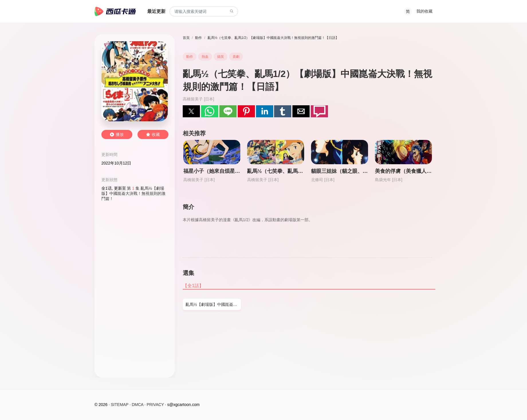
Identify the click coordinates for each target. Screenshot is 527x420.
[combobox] (204, 12)
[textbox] (204, 12)
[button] (191, 111)
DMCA (137, 405)
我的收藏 (424, 11)
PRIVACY (155, 405)
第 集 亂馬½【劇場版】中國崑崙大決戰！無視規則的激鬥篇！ (133, 193)
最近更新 (156, 11)
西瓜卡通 (115, 11)
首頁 (186, 38)
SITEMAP (120, 405)
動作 (198, 38)
